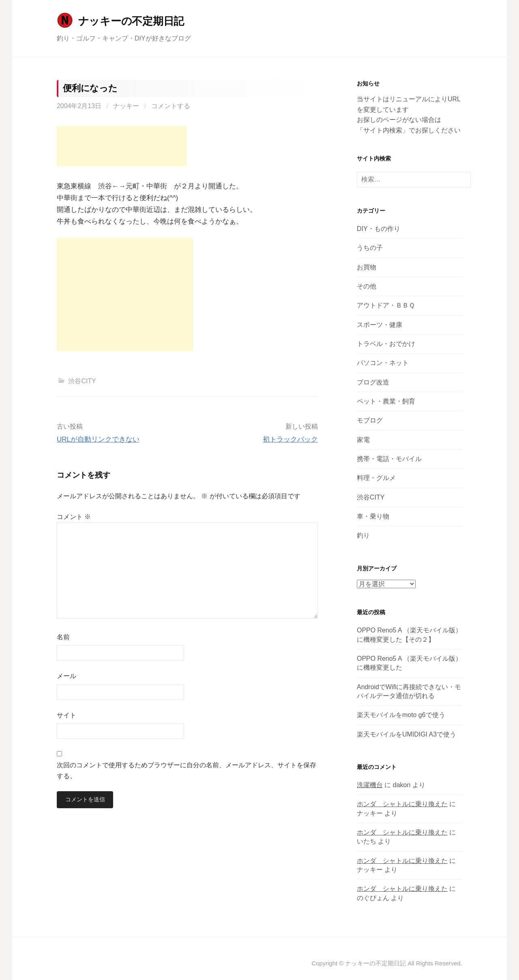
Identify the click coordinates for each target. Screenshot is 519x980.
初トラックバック (290, 439)
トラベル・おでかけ (386, 344)
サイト (66, 715)
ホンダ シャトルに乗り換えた (402, 804)
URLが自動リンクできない (98, 439)
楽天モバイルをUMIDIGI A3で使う (406, 734)
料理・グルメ (376, 478)
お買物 (367, 267)
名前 (63, 637)
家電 (363, 440)
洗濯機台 (370, 785)
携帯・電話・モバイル (389, 459)
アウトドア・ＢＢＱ (386, 305)
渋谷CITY (82, 381)
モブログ (370, 420)
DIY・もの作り (379, 229)
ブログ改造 (373, 382)
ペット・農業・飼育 (386, 401)
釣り (363, 535)
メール (66, 676)
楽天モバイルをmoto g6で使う (401, 715)
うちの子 (370, 248)
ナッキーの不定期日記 (131, 21)
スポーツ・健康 (380, 325)
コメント (74, 517)
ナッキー (126, 106)
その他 (367, 286)
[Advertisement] (122, 146)
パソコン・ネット (383, 363)
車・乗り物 (373, 516)
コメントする (171, 106)
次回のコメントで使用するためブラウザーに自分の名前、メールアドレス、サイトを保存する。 (187, 771)
